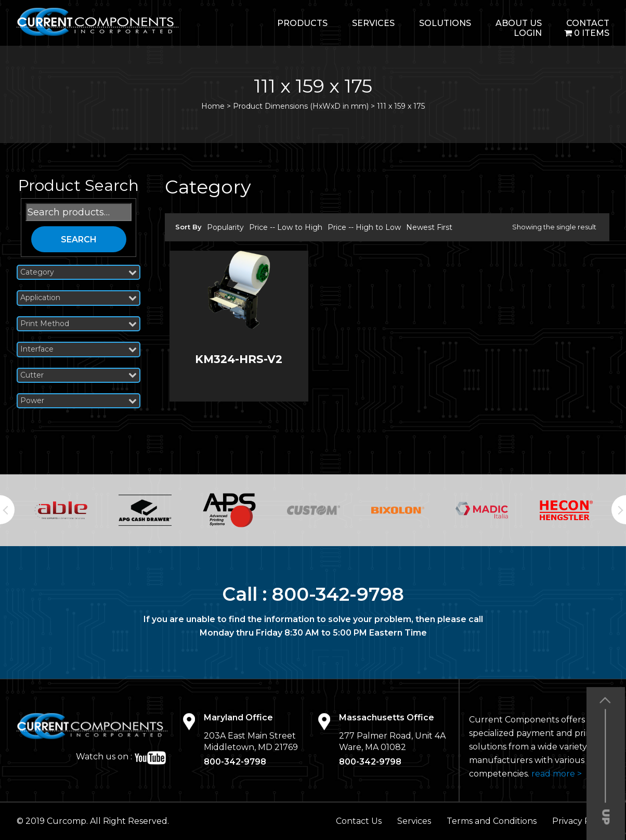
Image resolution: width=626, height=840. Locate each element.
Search (79, 240)
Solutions (445, 23)
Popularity (225, 227)
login (528, 33)
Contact (588, 23)
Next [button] (619, 510)
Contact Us (359, 821)
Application (79, 298)
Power (79, 401)
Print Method (79, 324)
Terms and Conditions (492, 821)
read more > (557, 774)
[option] (61, 510)
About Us (519, 23)
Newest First (429, 227)
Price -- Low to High (286, 227)
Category (79, 272)
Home (213, 106)
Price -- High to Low (364, 227)
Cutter (79, 375)
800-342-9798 (338, 594)
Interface (79, 349)
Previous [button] (7, 510)
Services (373, 23)
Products (302, 23)
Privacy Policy (581, 821)
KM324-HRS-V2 (239, 359)
